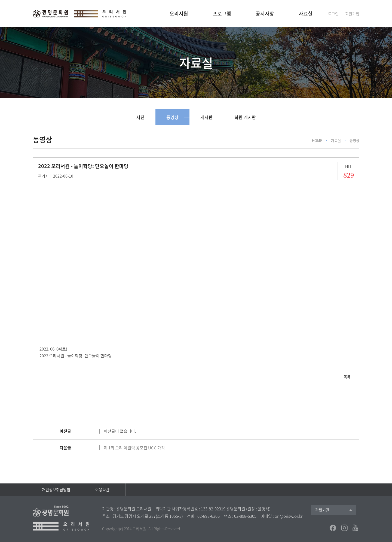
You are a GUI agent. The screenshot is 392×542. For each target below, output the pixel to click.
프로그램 (222, 13)
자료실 (306, 13)
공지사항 (265, 13)
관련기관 (322, 510)
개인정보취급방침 (56, 489)
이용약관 (102, 489)
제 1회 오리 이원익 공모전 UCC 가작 (134, 448)
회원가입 (352, 14)
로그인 (333, 14)
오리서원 (179, 13)
